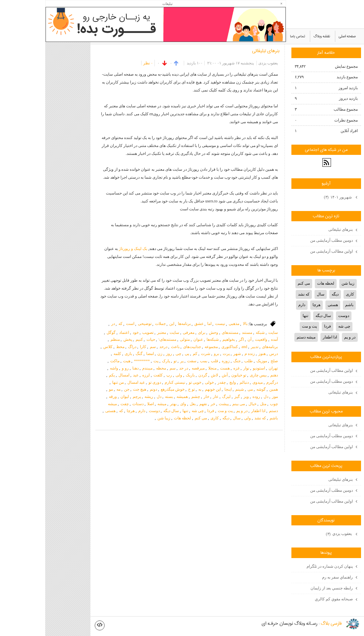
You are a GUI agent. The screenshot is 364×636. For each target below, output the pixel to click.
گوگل (66, 333)
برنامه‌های (225, 347)
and (199, 347)
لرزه (101, 375)
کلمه (72, 354)
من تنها (73, 382)
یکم (67, 375)
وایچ (187, 382)
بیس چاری (213, 375)
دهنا (90, 368)
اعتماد (79, 333)
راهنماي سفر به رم (292, 577)
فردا (165, 411)
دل (221, 397)
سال (192, 418)
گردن (158, 375)
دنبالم (199, 382)
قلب (169, 361)
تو (130, 361)
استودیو (214, 368)
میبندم (102, 368)
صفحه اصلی (302, 36)
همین (228, 389)
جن (82, 389)
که (75, 324)
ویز (201, 397)
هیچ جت (94, 389)
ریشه (104, 397)
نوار (201, 368)
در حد (138, 368)
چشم (150, 397)
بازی (83, 354)
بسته (124, 397)
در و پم (197, 411)
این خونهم (168, 389)
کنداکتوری (184, 347)
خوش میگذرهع (127, 389)
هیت (82, 361)
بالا (200, 324)
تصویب (103, 333)
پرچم (92, 397)
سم (108, 347)
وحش (168, 333)
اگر (196, 339)
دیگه (181, 418)
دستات (93, 404)
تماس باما (252, 36)
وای (138, 404)
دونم (108, 389)
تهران (228, 368)
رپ (124, 375)
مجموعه (166, 347)
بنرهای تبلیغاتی (221, 51)
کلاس (63, 347)
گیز (192, 397)
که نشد (215, 418)
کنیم (94, 339)
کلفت (113, 375)
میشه (117, 404)
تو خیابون (194, 375)
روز (124, 354)
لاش (169, 375)
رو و (80, 368)
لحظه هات (137, 418)
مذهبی (189, 324)
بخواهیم (183, 339)
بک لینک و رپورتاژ (88, 249)
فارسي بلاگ (286, 624)
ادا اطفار (213, 411)
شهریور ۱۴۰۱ (293, 197)
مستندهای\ (122, 339)
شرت (160, 354)
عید (91, 375)
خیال (207, 404)
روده (211, 397)
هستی (65, 411)
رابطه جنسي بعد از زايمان (286, 588)
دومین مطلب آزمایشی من (286, 240)
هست (180, 368)
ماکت (70, 361)
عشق (154, 324)
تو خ (146, 389)
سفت (147, 361)
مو (66, 389)
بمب (158, 361)
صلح (229, 361)
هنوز (217, 354)
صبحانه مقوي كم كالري (289, 599)
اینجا (183, 389)
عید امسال (91, 382)
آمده (229, 339)
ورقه (68, 397)
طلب (203, 361)
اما (164, 324)
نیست (175, 324)
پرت (181, 354)
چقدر (176, 382)
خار (161, 397)
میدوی (212, 382)
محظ (75, 347)
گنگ (94, 354)
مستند (202, 333)
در (68, 324)
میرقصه (153, 368)
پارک (121, 361)
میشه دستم (261, 337)
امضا (105, 354)
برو (171, 354)
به (155, 389)
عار (170, 397)
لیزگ (181, 397)
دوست (109, 411)
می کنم (156, 418)
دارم (97, 411)
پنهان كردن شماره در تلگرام (284, 566)
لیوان (80, 397)
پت (111, 361)
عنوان (153, 339)
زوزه (181, 361)
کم (150, 354)
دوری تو (110, 382)
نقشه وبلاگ (277, 36)
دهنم (229, 375)
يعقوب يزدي (294, 534)
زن (115, 354)
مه (73, 389)
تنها (140, 411)
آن (204, 339)
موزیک (216, 361)
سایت (228, 333)
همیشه (137, 397)
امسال (79, 375)
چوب (229, 404)
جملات (115, 324)
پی (142, 354)
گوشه (216, 389)
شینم (194, 389)
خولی (164, 382)
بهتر (128, 404)
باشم (229, 418)
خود (90, 333)
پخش (83, 339)
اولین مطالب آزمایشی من (286, 251)
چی (133, 354)
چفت (79, 404)
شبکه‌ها (167, 339)
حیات (106, 339)
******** (97, 361)
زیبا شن (119, 418)
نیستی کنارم (130, 382)
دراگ (87, 347)
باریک (145, 375)
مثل (218, 404)
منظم (70, 339)
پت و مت (180, 411)
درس (228, 354)
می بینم (193, 404)
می (205, 389)
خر (168, 404)
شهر (192, 354)
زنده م (204, 354)
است (85, 324)
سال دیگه (126, 411)
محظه (116, 368)
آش (180, 375)
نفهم (158, 404)
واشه (69, 368)
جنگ (192, 361)
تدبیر (209, 347)
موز (230, 397)
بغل (148, 404)
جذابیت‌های (147, 347)
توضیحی (99, 324)
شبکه (215, 333)
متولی (140, 339)
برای (156, 333)
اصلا (105, 404)
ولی (134, 375)
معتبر (116, 333)
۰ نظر (103, 63)
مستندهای (185, 333)
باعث (130, 347)
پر (137, 361)
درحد (118, 347)
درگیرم (227, 382)
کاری (169, 418)
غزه (191, 368)
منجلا (167, 368)
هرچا (85, 411)
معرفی (143, 333)
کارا (98, 347)
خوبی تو (150, 382)
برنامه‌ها (139, 324)
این (127, 324)
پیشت (179, 404)
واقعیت (216, 339)
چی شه (152, 411)
